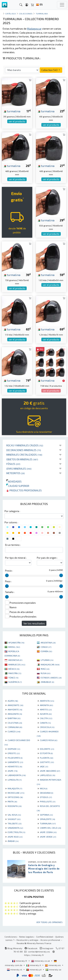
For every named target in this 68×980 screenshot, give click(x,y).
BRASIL (14, 647)
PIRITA (12, 801)
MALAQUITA (15, 788)
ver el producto (17, 121)
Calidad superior (18, 486)
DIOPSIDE (14, 749)
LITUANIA (47, 660)
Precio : (9, 571)
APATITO (46, 709)
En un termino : (13, 545)
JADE (44, 766)
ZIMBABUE (47, 682)
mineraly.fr (20, 961)
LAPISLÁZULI (48, 775)
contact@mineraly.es (39, 952)
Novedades (14, 481)
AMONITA (46, 705)
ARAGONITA (15, 714)
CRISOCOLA (47, 727)
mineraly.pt (34, 969)
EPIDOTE (14, 753)
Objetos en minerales (22, 459)
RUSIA (46, 673)
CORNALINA (15, 727)
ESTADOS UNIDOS (51, 678)
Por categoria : (12, 511)
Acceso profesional (51, 940)
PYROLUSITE (48, 801)
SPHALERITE (47, 819)
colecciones (26, 14)
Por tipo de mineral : (16, 558)
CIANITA (45, 723)
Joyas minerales (19, 469)
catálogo (11, 14)
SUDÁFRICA (15, 682)
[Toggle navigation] (62, 5)
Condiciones (11, 937)
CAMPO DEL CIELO (50, 828)
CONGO (46, 647)
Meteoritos (16, 473)
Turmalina (42, 14)
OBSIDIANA (47, 793)
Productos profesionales (24, 490)
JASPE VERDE (48, 837)
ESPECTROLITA (16, 832)
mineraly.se (53, 969)
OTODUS (46, 797)
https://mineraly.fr (34, 955)
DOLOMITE (47, 749)
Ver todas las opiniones (49, 922)
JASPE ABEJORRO (50, 771)
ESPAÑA (46, 651)
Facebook (31, 948)
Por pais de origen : (47, 558)
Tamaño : (10, 592)
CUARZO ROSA (49, 740)
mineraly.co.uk (41, 961)
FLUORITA (47, 758)
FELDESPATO (15, 758)
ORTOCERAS (15, 797)
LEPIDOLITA (15, 780)
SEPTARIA (46, 815)
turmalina (12, 111)
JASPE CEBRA (48, 832)
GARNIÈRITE (15, 762)
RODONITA (15, 806)
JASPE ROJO (15, 837)
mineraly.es (53, 965)
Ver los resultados (34, 623)
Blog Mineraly (14, 948)
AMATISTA (47, 701)
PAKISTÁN (15, 673)
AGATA (13, 701)
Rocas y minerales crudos (25, 445)
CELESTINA (15, 723)
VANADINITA (15, 828)
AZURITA (46, 714)
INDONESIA (15, 660)
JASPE (13, 771)
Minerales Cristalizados (24, 455)
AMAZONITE (15, 705)
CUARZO (14, 731)
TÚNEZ (13, 678)
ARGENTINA (48, 643)
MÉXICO (14, 669)
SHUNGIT (14, 819)
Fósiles (13, 464)
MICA (44, 788)
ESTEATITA (46, 753)
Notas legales (26, 937)
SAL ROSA (14, 815)
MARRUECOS (17, 664)
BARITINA (14, 718)
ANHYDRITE (15, 709)
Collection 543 (51, 70)
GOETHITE (47, 762)
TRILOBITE (15, 823)
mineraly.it (34, 965)
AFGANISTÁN (16, 643)
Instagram (47, 948)
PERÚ (45, 669)
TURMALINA (48, 823)
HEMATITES (15, 766)
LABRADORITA (17, 775)
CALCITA (46, 718)
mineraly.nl (15, 969)
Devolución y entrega (27, 940)
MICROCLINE (16, 793)
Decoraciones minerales (24, 450)
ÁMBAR (13, 841)
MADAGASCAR (50, 664)
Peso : (8, 581)
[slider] (7, 575)
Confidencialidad (45, 937)
